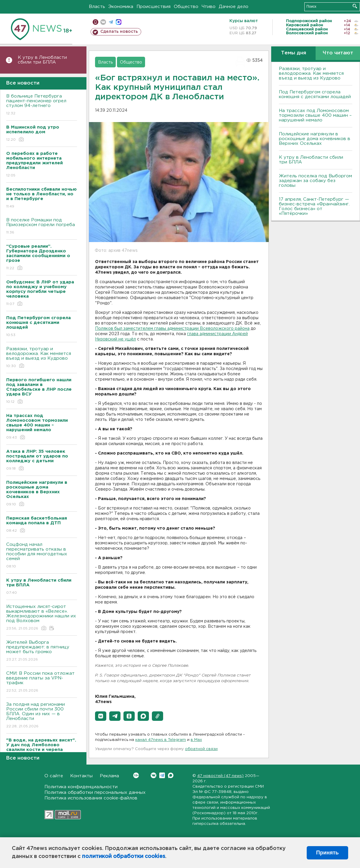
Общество (186, 7)
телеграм (111, 22)
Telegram (162, 775)
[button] (101, 716)
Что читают (338, 53)
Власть (97, 7)
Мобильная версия (95, 22)
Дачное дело (234, 7)
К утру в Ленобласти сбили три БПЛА (42, 60)
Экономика (121, 7)
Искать (355, 6)
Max (171, 775)
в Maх (196, 740)
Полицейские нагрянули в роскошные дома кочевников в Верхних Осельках (315, 139)
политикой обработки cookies (124, 856)
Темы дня (294, 53)
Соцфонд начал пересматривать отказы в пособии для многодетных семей (42, 556)
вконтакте (103, 22)
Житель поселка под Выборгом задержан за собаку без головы (315, 181)
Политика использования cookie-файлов (91, 798)
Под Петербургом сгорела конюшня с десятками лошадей (315, 94)
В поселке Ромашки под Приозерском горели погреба (42, 227)
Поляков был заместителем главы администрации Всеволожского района (172, 329)
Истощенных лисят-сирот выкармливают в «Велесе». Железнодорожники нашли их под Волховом (42, 618)
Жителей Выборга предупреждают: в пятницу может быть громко (42, 651)
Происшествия (154, 7)
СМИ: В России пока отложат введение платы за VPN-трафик (42, 682)
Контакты (81, 776)
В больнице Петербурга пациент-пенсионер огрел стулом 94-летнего (42, 105)
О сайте (54, 776)
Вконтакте (136, 775)
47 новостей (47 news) (220, 776)
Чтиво (209, 7)
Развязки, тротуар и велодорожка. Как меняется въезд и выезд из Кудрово (42, 358)
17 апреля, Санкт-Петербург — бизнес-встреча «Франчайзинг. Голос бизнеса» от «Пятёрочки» (314, 206)
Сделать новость (119, 32)
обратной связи (201, 749)
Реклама (109, 776)
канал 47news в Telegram (161, 740)
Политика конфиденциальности (81, 787)
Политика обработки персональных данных (95, 792)
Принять (327, 853)
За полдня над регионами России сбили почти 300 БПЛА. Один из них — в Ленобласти (42, 716)
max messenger (119, 22)
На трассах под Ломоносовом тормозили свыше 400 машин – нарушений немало (315, 115)
